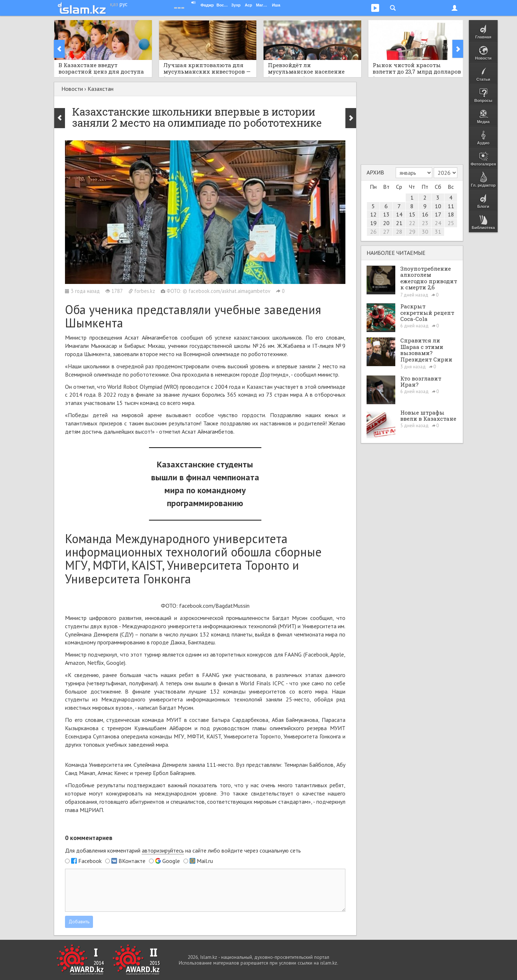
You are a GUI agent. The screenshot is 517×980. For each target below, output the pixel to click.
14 (399, 214)
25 (451, 223)
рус (124, 4)
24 (438, 223)
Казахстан (101, 89)
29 (412, 232)
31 (438, 232)
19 (373, 223)
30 (425, 232)
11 (451, 206)
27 (386, 232)
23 (425, 223)
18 (451, 214)
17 (438, 214)
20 (386, 223)
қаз (114, 4)
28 (399, 232)
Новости (72, 89)
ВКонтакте (132, 861)
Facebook (90, 861)
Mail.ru (205, 861)
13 (386, 214)
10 (438, 206)
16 (425, 214)
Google (171, 861)
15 (412, 214)
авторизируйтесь (163, 850)
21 (399, 223)
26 (373, 232)
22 (412, 223)
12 (373, 214)
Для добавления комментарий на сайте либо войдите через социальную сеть (183, 851)
